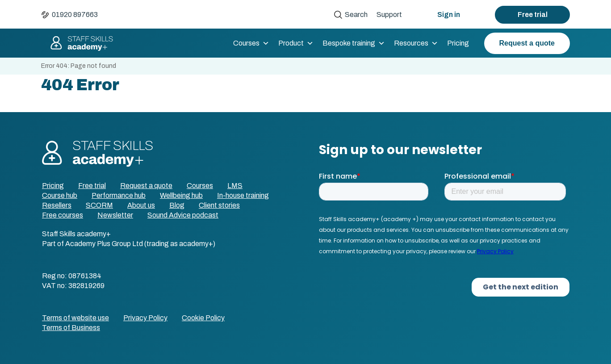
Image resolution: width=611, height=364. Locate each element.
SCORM (99, 205)
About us (141, 205)
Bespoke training (354, 43)
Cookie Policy (203, 318)
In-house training (243, 195)
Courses (251, 43)
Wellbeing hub (181, 195)
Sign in (449, 15)
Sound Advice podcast (183, 215)
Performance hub (119, 195)
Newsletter (115, 215)
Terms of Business (71, 328)
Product (296, 43)
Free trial (533, 15)
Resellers (57, 205)
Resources (416, 43)
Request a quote (527, 43)
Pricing (458, 43)
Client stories (219, 205)
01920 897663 (75, 15)
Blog (177, 205)
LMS (235, 186)
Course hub (60, 195)
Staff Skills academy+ (78, 43)
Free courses (63, 215)
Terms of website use (75, 318)
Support (389, 15)
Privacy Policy (145, 318)
